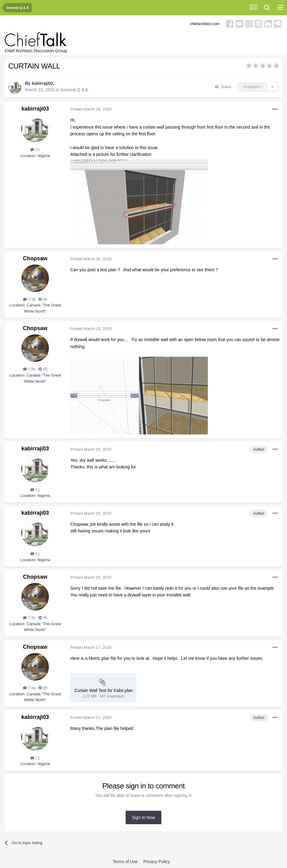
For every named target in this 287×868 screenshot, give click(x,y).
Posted (91, 109)
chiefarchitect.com (205, 24)
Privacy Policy (157, 862)
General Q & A (74, 90)
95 (43, 299)
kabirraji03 (42, 83)
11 (35, 150)
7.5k (29, 299)
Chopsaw (35, 258)
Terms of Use (125, 862)
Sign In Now (143, 817)
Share (223, 87)
